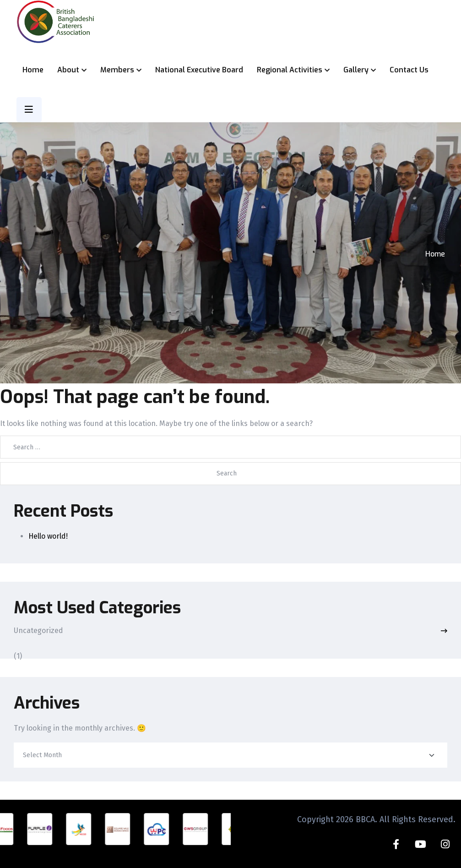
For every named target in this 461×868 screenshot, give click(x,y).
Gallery (356, 70)
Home (33, 70)
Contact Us (409, 70)
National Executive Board (199, 70)
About (68, 70)
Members (117, 70)
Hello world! (48, 536)
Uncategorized (38, 631)
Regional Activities (290, 70)
